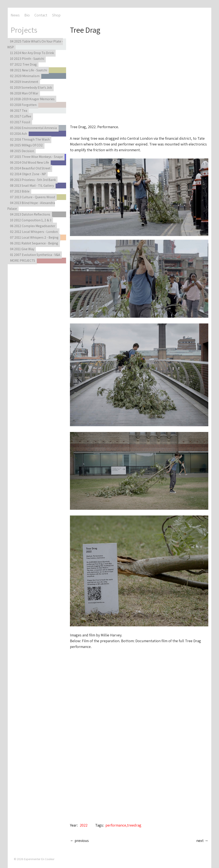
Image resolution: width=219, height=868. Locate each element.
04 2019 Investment (24, 82)
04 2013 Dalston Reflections (30, 214)
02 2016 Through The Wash (30, 139)
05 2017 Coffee (21, 116)
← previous (79, 841)
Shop (56, 15)
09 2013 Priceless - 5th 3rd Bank (33, 180)
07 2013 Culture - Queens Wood (33, 197)
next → (202, 841)
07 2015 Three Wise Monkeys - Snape (36, 157)
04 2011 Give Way (22, 249)
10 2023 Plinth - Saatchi (27, 59)
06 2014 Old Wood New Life (30, 162)
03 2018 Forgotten (23, 105)
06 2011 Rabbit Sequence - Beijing (34, 243)
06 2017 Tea (19, 111)
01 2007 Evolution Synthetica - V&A (35, 255)
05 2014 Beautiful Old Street (30, 168)
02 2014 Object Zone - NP (28, 174)
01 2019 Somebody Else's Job (31, 87)
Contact (41, 15)
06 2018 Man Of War (24, 93)
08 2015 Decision (22, 151)
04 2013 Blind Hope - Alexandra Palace (31, 206)
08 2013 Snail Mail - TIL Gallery (32, 186)
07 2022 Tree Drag (23, 64)
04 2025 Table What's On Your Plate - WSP (35, 44)
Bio (27, 15)
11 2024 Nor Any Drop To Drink (32, 53)
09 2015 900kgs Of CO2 (26, 145)
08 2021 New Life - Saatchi (29, 70)
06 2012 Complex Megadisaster (33, 226)
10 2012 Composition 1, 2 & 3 (31, 220)
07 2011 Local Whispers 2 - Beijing (34, 237)
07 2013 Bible (20, 191)
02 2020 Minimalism (25, 76)
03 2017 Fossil (20, 122)
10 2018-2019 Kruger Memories (32, 99)
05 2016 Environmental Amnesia (33, 128)
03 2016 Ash (18, 134)
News (15, 15)
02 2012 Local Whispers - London (34, 232)
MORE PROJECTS (23, 261)
